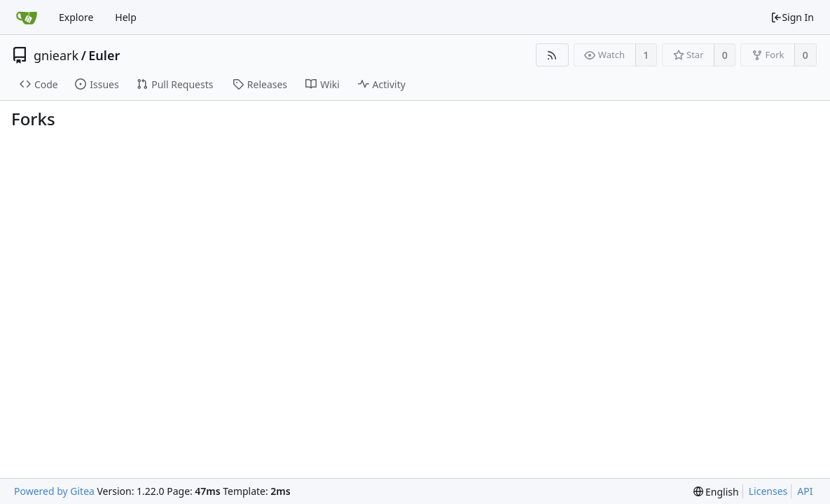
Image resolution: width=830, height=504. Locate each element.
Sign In (792, 17)
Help (126, 17)
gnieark (56, 55)
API (805, 491)
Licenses (768, 491)
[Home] (27, 17)
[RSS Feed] (552, 55)
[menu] (716, 492)
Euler (104, 55)
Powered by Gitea (54, 491)
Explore (76, 17)
